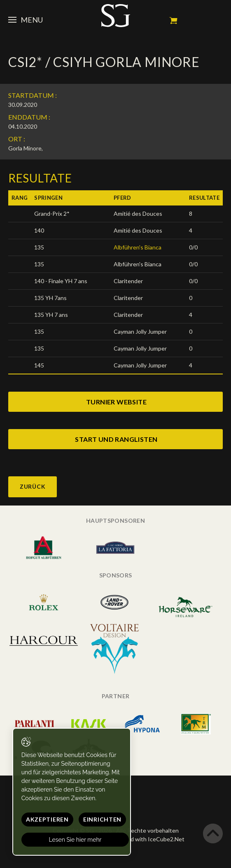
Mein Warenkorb (173, 21)
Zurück (33, 486)
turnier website (116, 402)
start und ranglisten (116, 439)
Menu (26, 20)
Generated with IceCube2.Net (145, 839)
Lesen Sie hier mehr (75, 840)
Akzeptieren (47, 819)
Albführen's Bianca (138, 247)
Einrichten (102, 819)
